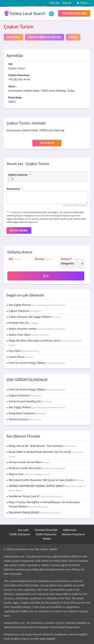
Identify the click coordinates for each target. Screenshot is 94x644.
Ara (46, 276)
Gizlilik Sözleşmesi (20, 534)
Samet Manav (21, 357)
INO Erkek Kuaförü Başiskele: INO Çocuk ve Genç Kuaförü (46, 480)
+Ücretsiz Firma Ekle (74, 13)
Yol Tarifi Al (47, 143)
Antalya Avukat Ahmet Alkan (30, 462)
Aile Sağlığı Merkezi (37, 305)
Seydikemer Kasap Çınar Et (36, 496)
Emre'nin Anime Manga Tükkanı (37, 363)
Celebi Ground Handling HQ (30, 401)
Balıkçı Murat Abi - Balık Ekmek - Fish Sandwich (42, 446)
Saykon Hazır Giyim (29, 335)
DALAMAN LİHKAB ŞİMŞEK (34, 512)
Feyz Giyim (24, 351)
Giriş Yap (55, 3)
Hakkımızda (70, 530)
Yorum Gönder (19, 230)
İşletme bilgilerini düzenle (45, 37)
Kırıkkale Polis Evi (23, 323)
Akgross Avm (29, 474)
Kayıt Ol (67, 3)
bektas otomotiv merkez (37, 329)
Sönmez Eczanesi (25, 419)
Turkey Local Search (28, 13)
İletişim (47, 539)
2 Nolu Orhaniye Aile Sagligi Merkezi (35, 317)
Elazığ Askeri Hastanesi (28, 413)
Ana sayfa (23, 530)
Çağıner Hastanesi (25, 311)
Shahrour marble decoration (37, 468)
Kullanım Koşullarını (73, 534)
